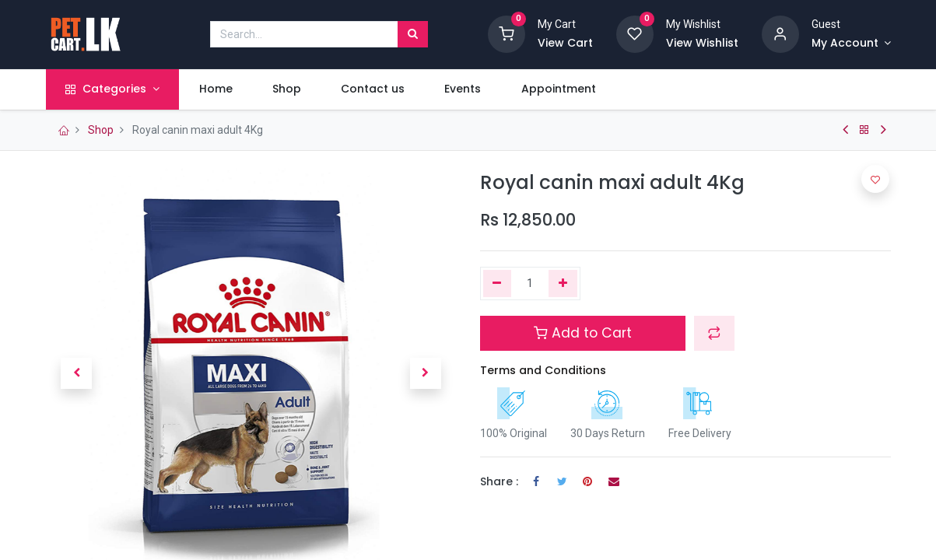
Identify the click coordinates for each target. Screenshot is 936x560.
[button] (77, 373)
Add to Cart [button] (583, 333)
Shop (101, 130)
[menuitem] (216, 89)
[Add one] (563, 284)
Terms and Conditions (543, 370)
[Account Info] (851, 44)
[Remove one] (498, 284)
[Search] (413, 34)
